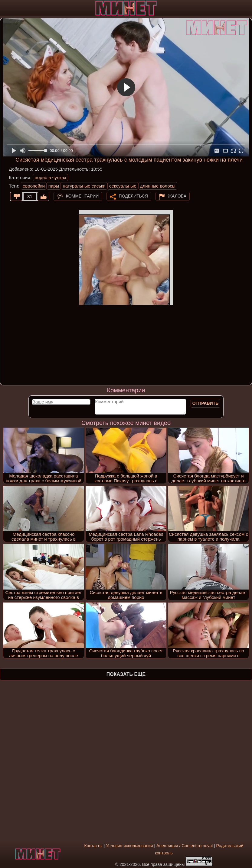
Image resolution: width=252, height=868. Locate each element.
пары (54, 186)
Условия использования (129, 846)
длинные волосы (158, 186)
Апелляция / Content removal (185, 846)
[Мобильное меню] (5, 8)
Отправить (206, 403)
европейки (34, 186)
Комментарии (82, 196)
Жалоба (177, 196)
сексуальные (123, 186)
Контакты (93, 846)
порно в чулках (51, 177)
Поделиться (133, 196)
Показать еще (126, 674)
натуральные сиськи (84, 186)
